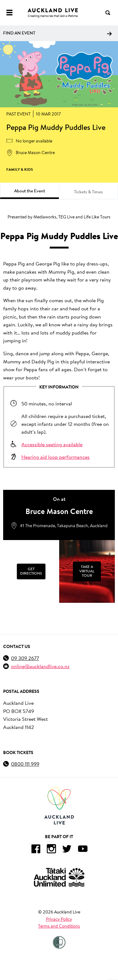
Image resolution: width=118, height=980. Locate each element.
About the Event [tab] (30, 191)
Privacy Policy (59, 919)
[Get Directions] (31, 571)
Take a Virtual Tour (87, 571)
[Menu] (9, 13)
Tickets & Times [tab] (88, 192)
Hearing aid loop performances (56, 457)
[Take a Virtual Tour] (87, 571)
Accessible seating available (52, 444)
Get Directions (31, 571)
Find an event (57, 33)
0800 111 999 (25, 764)
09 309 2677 (25, 658)
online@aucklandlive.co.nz (40, 666)
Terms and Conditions (59, 926)
